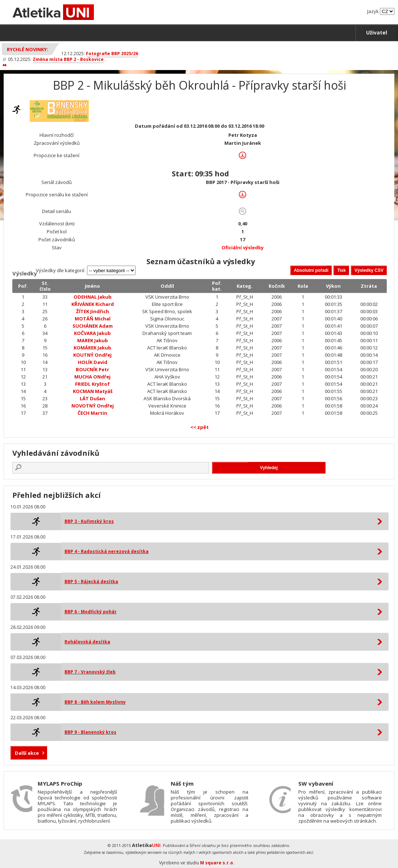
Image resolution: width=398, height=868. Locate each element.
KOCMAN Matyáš (93, 391)
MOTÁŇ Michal (93, 319)
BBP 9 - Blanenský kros (90, 732)
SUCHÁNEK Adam (93, 326)
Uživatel (377, 32)
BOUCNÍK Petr (92, 369)
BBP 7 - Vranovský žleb (90, 672)
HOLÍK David (93, 362)
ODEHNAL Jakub (93, 297)
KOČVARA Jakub (92, 333)
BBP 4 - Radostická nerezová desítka (107, 551)
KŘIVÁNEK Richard (93, 304)
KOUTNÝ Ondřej (92, 355)
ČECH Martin (92, 413)
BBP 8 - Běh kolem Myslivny (95, 702)
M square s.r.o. (217, 863)
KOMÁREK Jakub (92, 348)
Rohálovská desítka (87, 642)
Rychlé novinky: (28, 49)
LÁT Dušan (92, 398)
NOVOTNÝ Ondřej (93, 406)
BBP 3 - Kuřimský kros (89, 521)
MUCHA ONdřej (92, 377)
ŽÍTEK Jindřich (93, 311)
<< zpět (200, 427)
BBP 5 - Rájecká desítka (91, 582)
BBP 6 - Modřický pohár (91, 612)
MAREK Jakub (93, 340)
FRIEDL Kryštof (92, 384)
